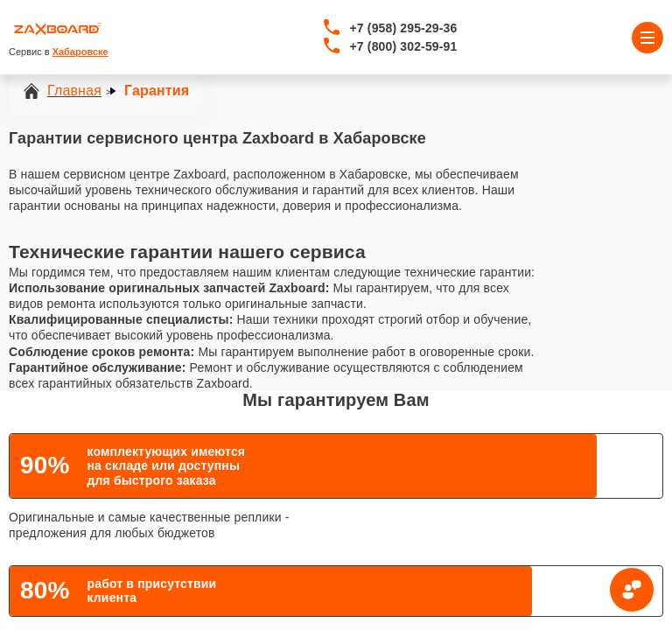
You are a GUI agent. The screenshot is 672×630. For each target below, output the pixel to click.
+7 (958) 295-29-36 (404, 28)
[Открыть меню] (647, 38)
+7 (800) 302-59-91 (404, 46)
